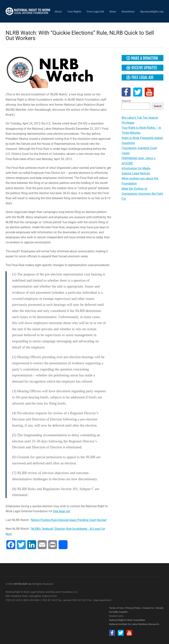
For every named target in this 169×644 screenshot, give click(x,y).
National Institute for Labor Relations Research (134, 624)
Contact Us (148, 608)
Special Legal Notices (136, 173)
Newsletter (128, 12)
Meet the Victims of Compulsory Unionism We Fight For (142, 194)
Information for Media (136, 168)
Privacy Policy (133, 608)
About (58, 12)
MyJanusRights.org (152, 12)
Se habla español (118, 612)
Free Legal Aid (95, 12)
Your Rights (74, 12)
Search (126, 101)
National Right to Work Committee (127, 620)
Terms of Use (116, 608)
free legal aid (61, 511)
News (113, 12)
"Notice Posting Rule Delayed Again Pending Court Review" (69, 520)
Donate (160, 608)
